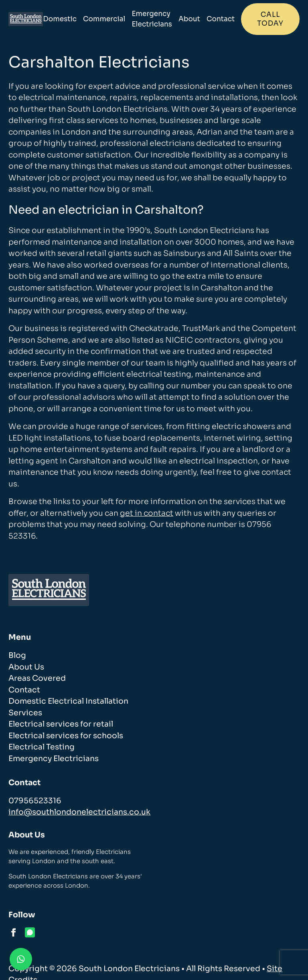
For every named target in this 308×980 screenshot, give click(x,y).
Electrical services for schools (66, 736)
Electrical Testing (42, 747)
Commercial (104, 19)
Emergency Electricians (152, 19)
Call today (270, 19)
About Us (26, 667)
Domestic (60, 19)
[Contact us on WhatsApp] (21, 959)
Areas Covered (37, 678)
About (189, 19)
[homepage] (26, 19)
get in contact (147, 513)
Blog (17, 655)
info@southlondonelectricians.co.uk (79, 812)
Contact (221, 19)
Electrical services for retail (61, 724)
